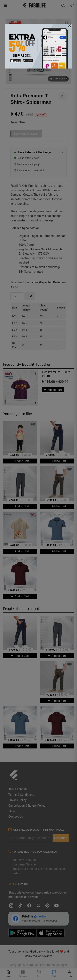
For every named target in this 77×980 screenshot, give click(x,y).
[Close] (70, 26)
